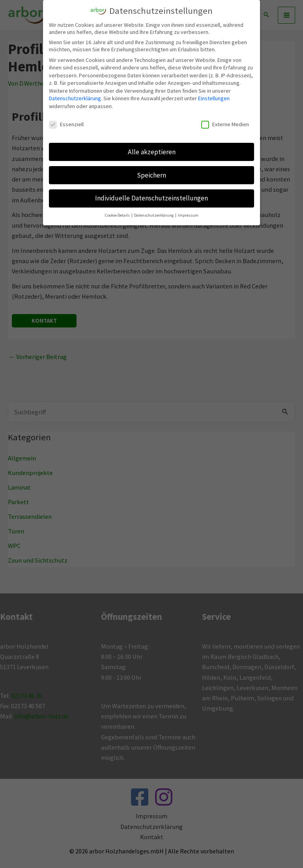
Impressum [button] (188, 214)
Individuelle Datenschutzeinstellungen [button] (151, 197)
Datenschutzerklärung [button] (154, 214)
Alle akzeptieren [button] (152, 151)
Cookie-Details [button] (118, 214)
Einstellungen (214, 97)
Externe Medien (225, 123)
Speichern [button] (151, 174)
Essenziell (66, 123)
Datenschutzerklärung (75, 97)
